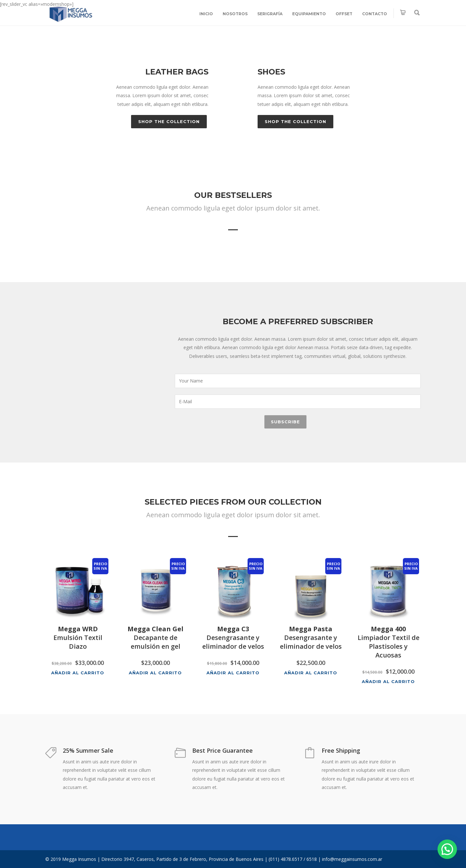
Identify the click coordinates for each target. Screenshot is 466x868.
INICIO (206, 14)
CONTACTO (375, 14)
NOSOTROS (235, 14)
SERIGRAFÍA (270, 14)
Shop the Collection (169, 121)
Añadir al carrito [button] (78, 673)
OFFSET (344, 14)
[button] (447, 849)
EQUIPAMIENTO (309, 14)
